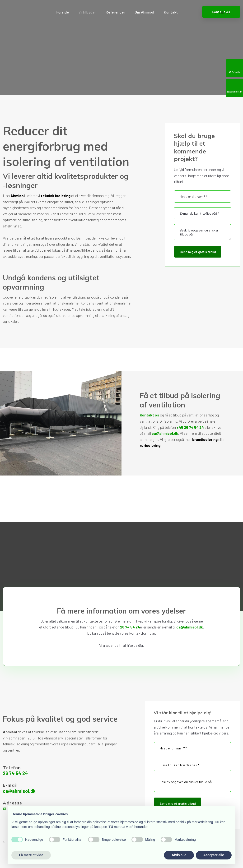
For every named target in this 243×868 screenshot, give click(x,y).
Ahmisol (18, 196)
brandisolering (205, 439)
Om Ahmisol (145, 12)
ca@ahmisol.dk (165, 433)
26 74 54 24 (130, 627)
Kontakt (171, 12)
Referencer (115, 12)
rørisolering (150, 445)
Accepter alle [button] (214, 855)
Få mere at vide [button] (31, 855)
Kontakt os (150, 415)
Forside (63, 12)
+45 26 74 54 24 (190, 427)
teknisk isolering (56, 196)
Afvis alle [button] (179, 855)
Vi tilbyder (87, 12)
